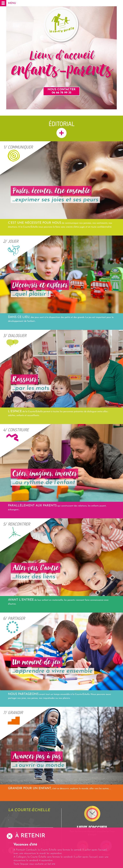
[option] (61, 854)
